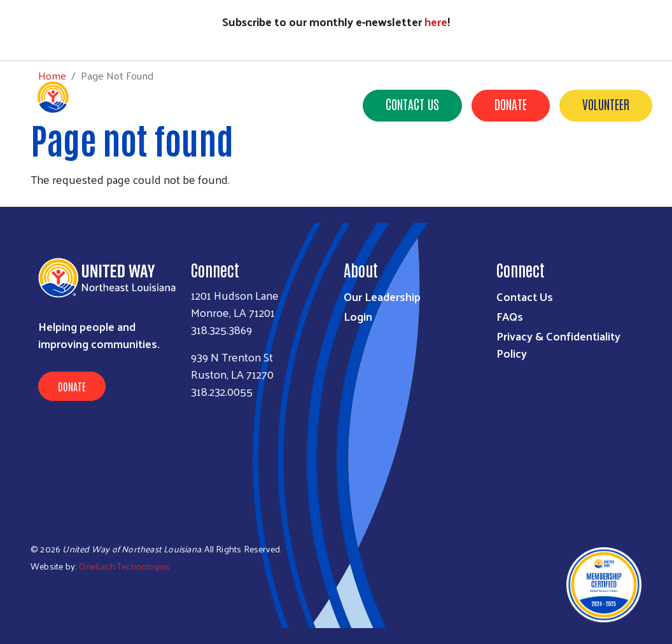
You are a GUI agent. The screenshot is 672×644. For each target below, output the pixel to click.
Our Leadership (382, 296)
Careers (630, 183)
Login (358, 316)
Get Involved (373, 165)
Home (52, 37)
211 (432, 165)
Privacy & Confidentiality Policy (558, 344)
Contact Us (412, 104)
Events (527, 165)
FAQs (510, 316)
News (475, 165)
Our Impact (293, 165)
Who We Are (217, 165)
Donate (511, 104)
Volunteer (606, 104)
